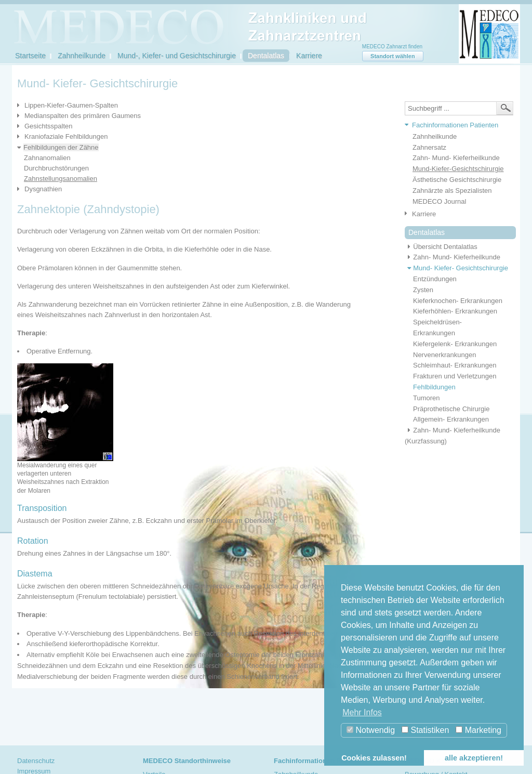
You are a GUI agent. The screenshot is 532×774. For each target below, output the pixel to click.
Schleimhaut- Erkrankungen (455, 365)
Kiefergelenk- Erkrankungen (455, 344)
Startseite (30, 56)
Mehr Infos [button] (362, 712)
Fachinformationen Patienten (455, 125)
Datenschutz (36, 761)
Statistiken (425, 730)
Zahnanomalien (47, 158)
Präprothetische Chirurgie (451, 409)
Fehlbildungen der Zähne (61, 147)
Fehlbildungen (434, 387)
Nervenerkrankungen (444, 355)
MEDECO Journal (439, 201)
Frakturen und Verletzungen (455, 376)
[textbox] (459, 108)
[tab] (456, 126)
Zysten (423, 290)
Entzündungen (435, 279)
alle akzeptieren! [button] (474, 758)
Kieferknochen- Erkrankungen (458, 301)
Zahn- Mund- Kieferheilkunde (456, 158)
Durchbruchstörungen (56, 168)
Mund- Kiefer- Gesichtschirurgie (456, 268)
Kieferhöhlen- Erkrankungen (455, 311)
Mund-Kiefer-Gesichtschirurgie (458, 169)
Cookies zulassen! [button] (374, 758)
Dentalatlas (266, 56)
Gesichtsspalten (49, 126)
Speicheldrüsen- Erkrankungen (437, 327)
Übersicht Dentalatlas (441, 247)
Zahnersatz (429, 147)
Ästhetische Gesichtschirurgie (457, 180)
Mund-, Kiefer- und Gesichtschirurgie (177, 56)
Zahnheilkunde (82, 56)
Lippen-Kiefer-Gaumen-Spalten (71, 105)
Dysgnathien (43, 189)
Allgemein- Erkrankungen (451, 419)
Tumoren (427, 398)
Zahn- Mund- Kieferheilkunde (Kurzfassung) (453, 436)
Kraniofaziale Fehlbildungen (66, 136)
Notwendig (371, 730)
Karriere (309, 56)
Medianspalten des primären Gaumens (83, 116)
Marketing (478, 730)
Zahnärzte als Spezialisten (452, 191)
